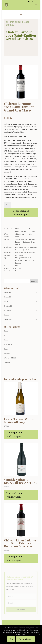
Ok (11, 639)
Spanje (6, 315)
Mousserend (9, 344)
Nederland (8, 319)
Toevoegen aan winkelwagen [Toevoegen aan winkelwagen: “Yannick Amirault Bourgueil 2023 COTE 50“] (15, 495)
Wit (5, 335)
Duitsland (8, 292)
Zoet (6, 349)
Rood (6, 331)
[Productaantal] (7, 205)
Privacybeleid (25, 639)
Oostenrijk (8, 306)
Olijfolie (7, 362)
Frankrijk (8, 297)
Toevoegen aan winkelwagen (21, 213)
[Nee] (39, 635)
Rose (6, 340)
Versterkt (8, 353)
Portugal (7, 310)
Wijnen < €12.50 (10, 358)
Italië (6, 301)
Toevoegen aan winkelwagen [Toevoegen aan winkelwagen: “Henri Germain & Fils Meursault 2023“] (15, 434)
